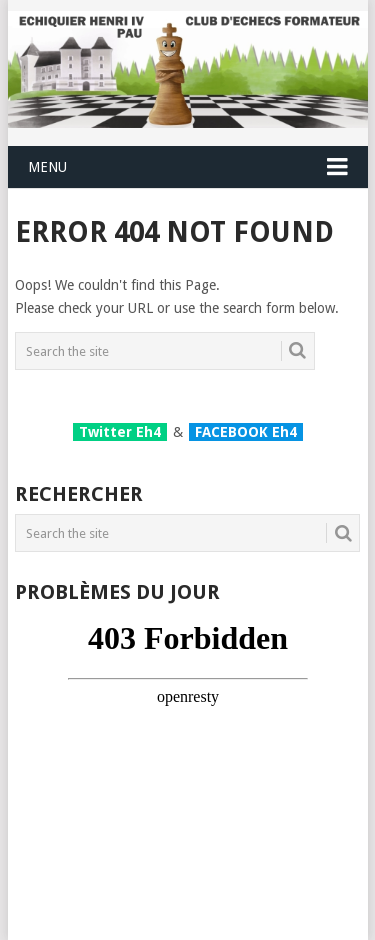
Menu (47, 167)
